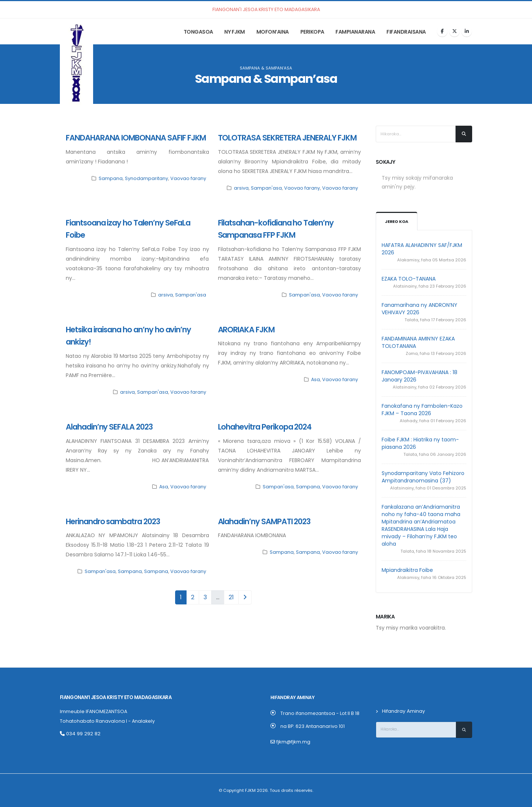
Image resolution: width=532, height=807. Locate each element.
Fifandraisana (406, 32)
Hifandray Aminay (403, 711)
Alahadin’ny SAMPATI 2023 (264, 521)
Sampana (111, 178)
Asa (316, 379)
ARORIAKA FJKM (246, 330)
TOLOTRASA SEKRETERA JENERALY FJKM (287, 138)
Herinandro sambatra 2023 (113, 521)
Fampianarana (355, 32)
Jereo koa (397, 221)
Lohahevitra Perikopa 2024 (265, 427)
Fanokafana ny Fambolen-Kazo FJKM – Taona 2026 (422, 410)
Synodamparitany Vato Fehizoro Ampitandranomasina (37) (423, 477)
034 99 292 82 (79, 734)
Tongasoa (198, 32)
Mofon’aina (273, 32)
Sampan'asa (266, 188)
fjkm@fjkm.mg (293, 742)
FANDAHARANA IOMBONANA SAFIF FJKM (136, 138)
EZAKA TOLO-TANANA (409, 279)
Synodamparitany (146, 178)
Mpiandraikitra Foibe (407, 570)
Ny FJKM (235, 32)
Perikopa (312, 32)
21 (231, 597)
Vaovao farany (188, 178)
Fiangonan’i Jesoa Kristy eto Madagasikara (115, 697)
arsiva (241, 188)
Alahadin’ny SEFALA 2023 (109, 427)
